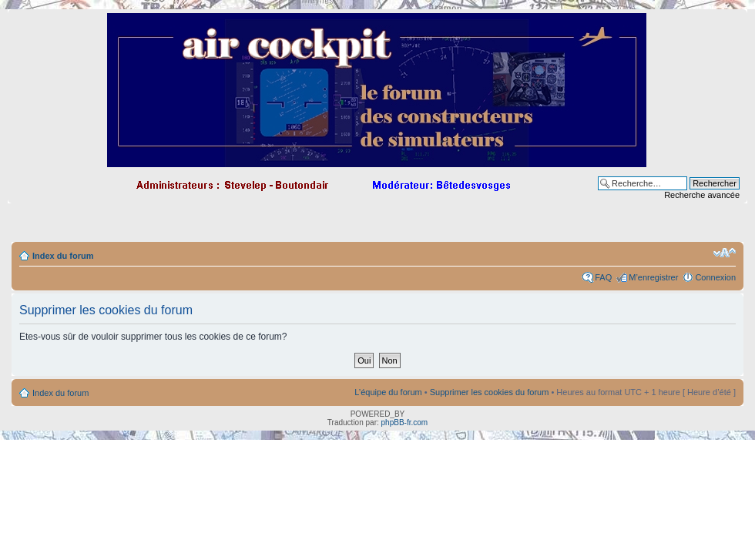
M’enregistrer (653, 277)
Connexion (715, 277)
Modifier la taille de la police (725, 253)
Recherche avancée (702, 195)
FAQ (603, 277)
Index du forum (63, 256)
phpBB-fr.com (405, 423)
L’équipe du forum (388, 392)
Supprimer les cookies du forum (490, 392)
